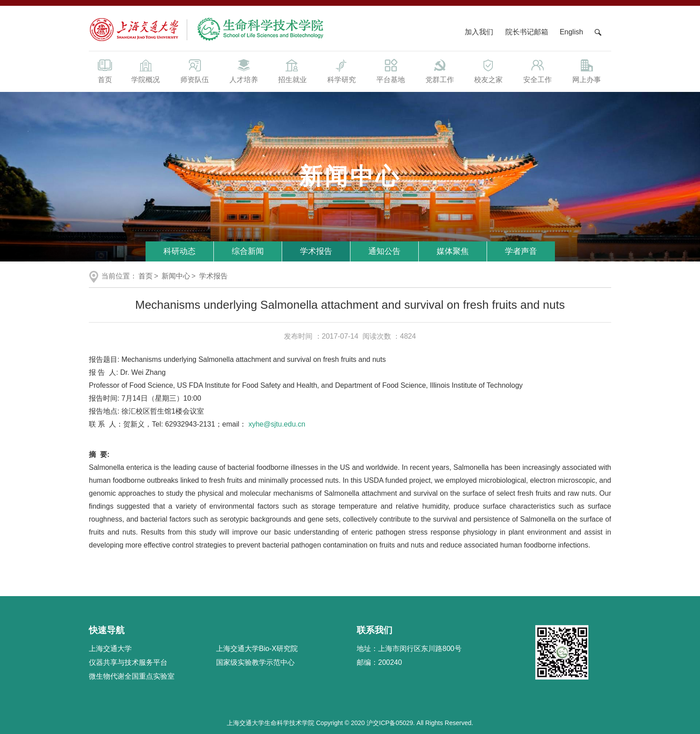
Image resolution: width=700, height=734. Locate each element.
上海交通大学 (110, 649)
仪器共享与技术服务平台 (128, 662)
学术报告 (316, 251)
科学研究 (342, 70)
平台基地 (391, 70)
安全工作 (537, 70)
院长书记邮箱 (527, 32)
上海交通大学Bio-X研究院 (257, 649)
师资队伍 (195, 70)
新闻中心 (176, 276)
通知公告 (384, 251)
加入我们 (480, 32)
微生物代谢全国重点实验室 (132, 676)
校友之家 (489, 70)
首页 (105, 70)
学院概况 (146, 70)
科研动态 (179, 251)
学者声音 (521, 251)
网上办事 (587, 70)
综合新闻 (248, 251)
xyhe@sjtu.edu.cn (277, 424)
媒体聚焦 (453, 251)
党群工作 (440, 70)
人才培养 (244, 70)
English (571, 32)
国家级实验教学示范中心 (255, 662)
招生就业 (292, 70)
